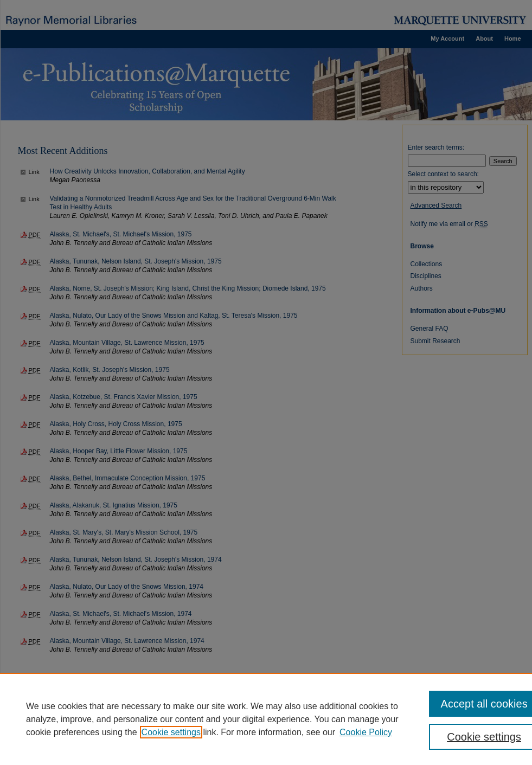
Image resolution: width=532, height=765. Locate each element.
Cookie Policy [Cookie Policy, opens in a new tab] (366, 732)
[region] (266, 719)
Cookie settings (171, 732)
